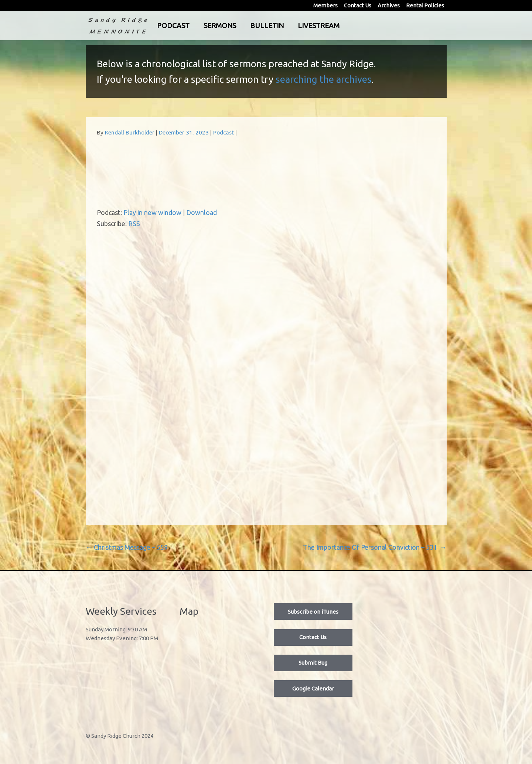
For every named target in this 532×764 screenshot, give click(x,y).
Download (202, 212)
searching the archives (324, 79)
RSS (134, 224)
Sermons (250, 25)
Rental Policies (425, 5)
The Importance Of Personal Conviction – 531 (375, 547)
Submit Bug (313, 663)
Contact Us (358, 5)
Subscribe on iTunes (313, 612)
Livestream (349, 25)
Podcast (204, 25)
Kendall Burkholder (130, 132)
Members (325, 5)
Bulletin (298, 25)
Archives (389, 5)
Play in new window (152, 212)
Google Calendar (313, 688)
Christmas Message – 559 (127, 547)
